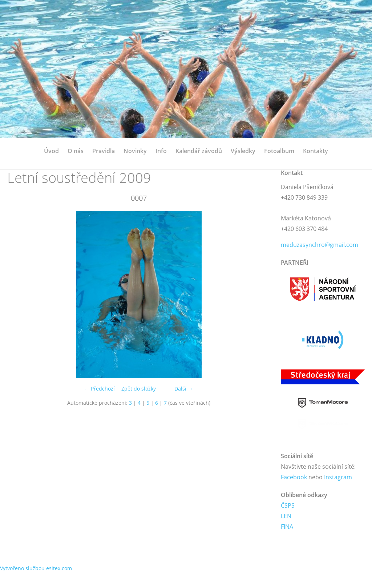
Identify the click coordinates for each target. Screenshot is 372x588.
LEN (286, 516)
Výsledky (243, 151)
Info (161, 151)
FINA (287, 527)
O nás (76, 151)
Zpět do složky (139, 389)
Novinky (135, 151)
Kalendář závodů (199, 151)
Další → (184, 389)
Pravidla (104, 151)
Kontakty (316, 151)
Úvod (51, 151)
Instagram (338, 477)
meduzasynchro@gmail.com (320, 245)
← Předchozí (100, 389)
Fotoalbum (279, 151)
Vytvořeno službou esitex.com (36, 568)
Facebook (294, 477)
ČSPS (288, 505)
